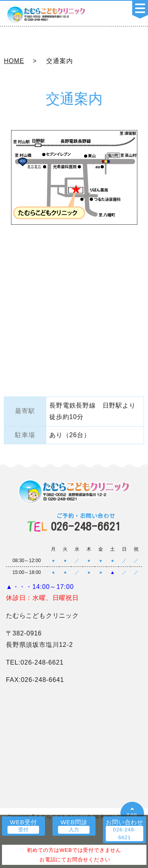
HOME (14, 61)
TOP (132, 816)
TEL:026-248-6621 (35, 662)
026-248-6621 (86, 522)
